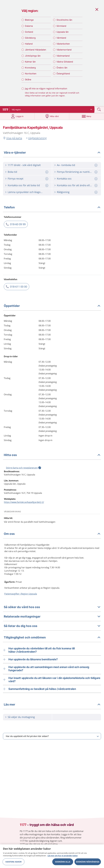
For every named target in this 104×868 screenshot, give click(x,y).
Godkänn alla (63, 862)
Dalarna (29, 26)
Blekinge (29, 21)
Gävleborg (30, 38)
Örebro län (62, 68)
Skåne (28, 80)
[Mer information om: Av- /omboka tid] (96, 166)
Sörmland (61, 26)
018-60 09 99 (18, 225)
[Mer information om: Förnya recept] (47, 180)
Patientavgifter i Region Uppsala (21, 595)
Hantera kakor (13, 862)
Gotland (29, 32)
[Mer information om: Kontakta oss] (96, 180)
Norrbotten (31, 74)
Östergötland (63, 74)
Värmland (61, 38)
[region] (52, 856)
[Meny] (87, 117)
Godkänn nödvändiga (88, 862)
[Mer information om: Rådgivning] (96, 193)
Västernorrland (64, 50)
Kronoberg (30, 68)
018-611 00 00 (19, 288)
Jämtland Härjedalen (35, 50)
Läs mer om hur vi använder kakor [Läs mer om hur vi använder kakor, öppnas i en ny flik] (63, 856)
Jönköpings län (33, 56)
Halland (29, 44)
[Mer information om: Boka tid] (47, 173)
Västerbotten (63, 44)
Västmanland (63, 56)
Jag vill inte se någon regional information (46, 89)
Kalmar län (30, 62)
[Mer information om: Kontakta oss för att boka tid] (47, 186)
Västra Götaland (65, 62)
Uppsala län (62, 32)
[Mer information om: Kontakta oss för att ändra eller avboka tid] (96, 186)
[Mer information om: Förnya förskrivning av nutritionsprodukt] (96, 173)
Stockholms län (64, 21)
